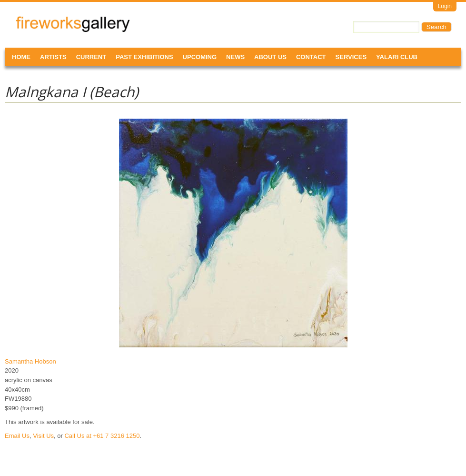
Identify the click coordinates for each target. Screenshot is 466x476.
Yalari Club (397, 57)
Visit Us (43, 436)
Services (351, 57)
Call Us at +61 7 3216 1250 (102, 436)
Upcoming (200, 57)
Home (21, 57)
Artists (53, 57)
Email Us (17, 436)
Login (445, 6)
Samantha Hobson (30, 361)
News (235, 57)
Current (91, 57)
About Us (270, 57)
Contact (311, 57)
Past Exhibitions (144, 57)
